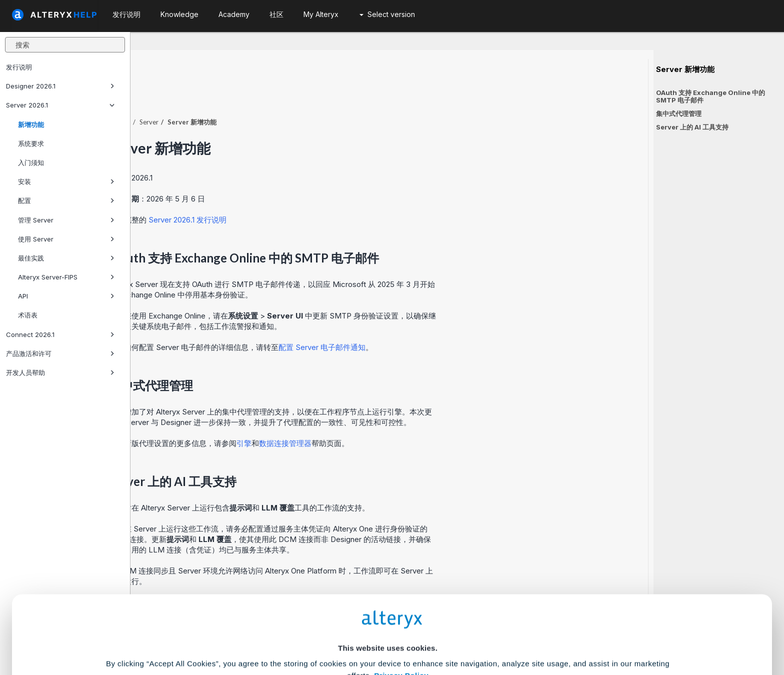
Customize (468, 631)
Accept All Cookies (316, 631)
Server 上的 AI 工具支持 (692, 127)
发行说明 (19, 67)
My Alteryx (321, 14)
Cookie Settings (388, 601)
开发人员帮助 (60, 372)
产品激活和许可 (60, 353)
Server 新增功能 (685, 69)
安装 (66, 181)
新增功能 (31, 124)
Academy (234, 14)
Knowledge (179, 14)
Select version (387, 14)
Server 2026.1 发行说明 (318, 192)
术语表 (28, 315)
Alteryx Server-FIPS (66, 277)
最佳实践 (66, 258)
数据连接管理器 (416, 416)
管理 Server (66, 220)
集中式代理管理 (679, 113)
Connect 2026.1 (60, 334)
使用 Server (66, 239)
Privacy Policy (401, 574)
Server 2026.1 (60, 105)
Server (279, 94)
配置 (66, 200)
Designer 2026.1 (60, 86)
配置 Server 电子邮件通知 (452, 320)
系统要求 (31, 143)
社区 (276, 14)
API (66, 296)
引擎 (374, 416)
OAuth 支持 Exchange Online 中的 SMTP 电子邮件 (710, 96)
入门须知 (31, 162)
